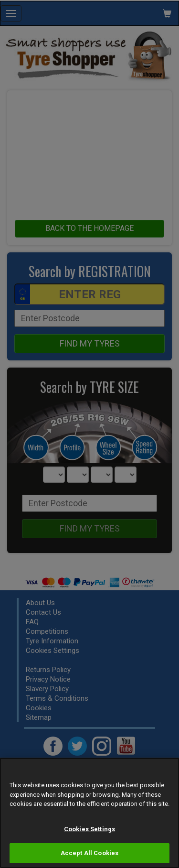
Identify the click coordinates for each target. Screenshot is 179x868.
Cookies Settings (89, 829)
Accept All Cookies (89, 853)
